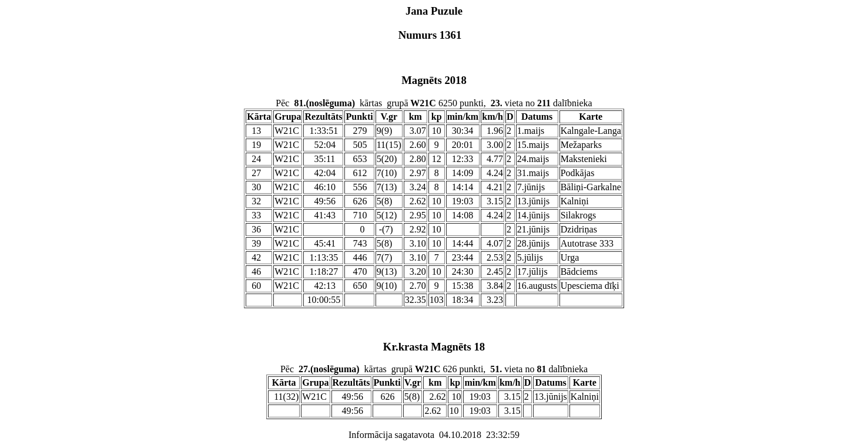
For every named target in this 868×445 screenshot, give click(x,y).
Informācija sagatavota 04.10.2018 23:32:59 (434, 435)
